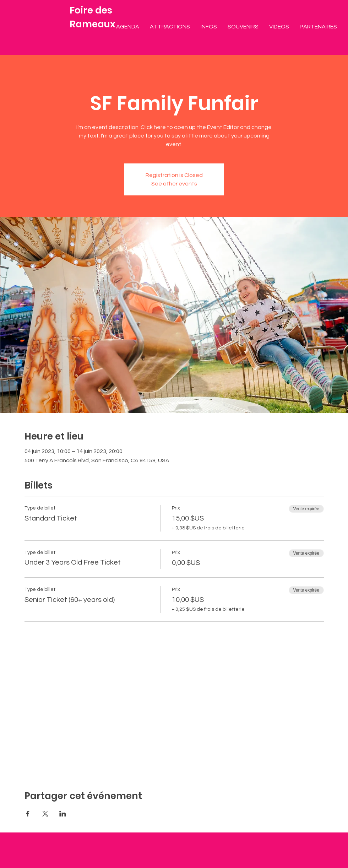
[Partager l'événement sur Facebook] (28, 814)
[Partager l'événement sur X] (45, 814)
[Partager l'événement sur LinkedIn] (63, 814)
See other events (174, 184)
